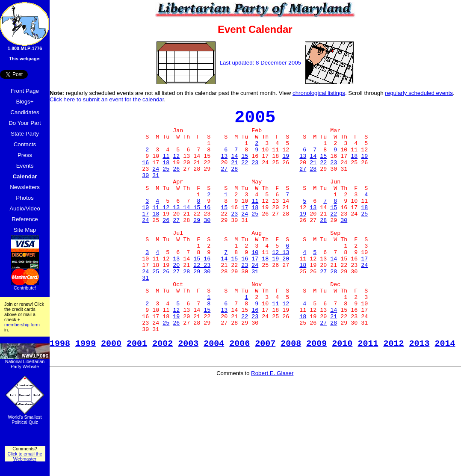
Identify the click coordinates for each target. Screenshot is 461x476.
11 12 (281, 343)
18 (354, 166)
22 (245, 174)
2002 (163, 390)
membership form (22, 325)
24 (156, 182)
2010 (342, 390)
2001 (137, 390)
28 (234, 182)
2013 (419, 390)
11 (166, 166)
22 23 (202, 297)
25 (166, 182)
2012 (393, 390)
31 (156, 189)
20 (176, 297)
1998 (60, 390)
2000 (111, 390)
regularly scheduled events (419, 93)
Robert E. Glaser (272, 420)
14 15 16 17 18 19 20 (255, 290)
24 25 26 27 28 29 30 (176, 305)
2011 (368, 390)
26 (176, 182)
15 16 (202, 290)
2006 (239, 390)
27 (224, 182)
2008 (291, 390)
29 (197, 243)
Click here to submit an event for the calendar (107, 99)
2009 (316, 390)
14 (234, 166)
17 (245, 228)
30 (145, 189)
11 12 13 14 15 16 (181, 228)
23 (255, 174)
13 (224, 166)
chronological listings (319, 93)
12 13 (281, 282)
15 (245, 166)
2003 (188, 390)
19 (286, 166)
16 (145, 174)
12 (176, 166)
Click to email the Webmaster (25, 456)
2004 (214, 390)
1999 (86, 390)
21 (234, 174)
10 (145, 228)
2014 (445, 390)
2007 (265, 390)
